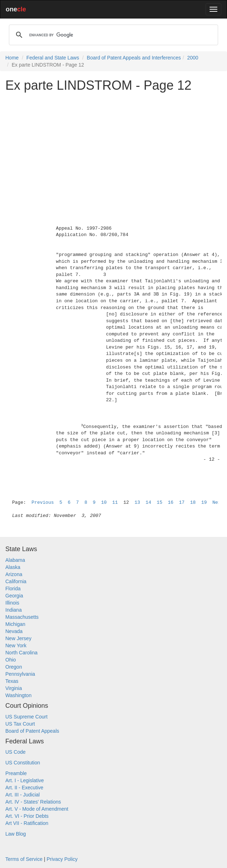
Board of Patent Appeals (32, 731)
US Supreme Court (26, 717)
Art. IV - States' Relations (33, 802)
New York (16, 645)
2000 (193, 58)
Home (12, 58)
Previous (43, 503)
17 (182, 503)
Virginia (14, 688)
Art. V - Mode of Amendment (37, 809)
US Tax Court (20, 724)
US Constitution (23, 763)
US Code (16, 752)
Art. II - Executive (24, 788)
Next (218, 503)
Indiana (14, 610)
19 (204, 503)
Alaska (13, 567)
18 (193, 503)
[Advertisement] (113, 147)
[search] (112, 35)
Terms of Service (24, 859)
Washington (18, 695)
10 (104, 503)
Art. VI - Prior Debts (27, 816)
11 (115, 503)
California (16, 581)
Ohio (11, 660)
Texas (12, 681)
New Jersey (18, 638)
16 (171, 503)
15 (160, 503)
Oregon (14, 667)
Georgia (14, 596)
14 (149, 503)
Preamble (16, 773)
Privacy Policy (62, 859)
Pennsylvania (20, 674)
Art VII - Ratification (27, 823)
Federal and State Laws (53, 58)
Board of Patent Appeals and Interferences (134, 58)
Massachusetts (22, 617)
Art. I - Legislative (25, 780)
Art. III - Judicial (22, 795)
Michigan (15, 624)
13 (137, 503)
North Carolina (21, 653)
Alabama (15, 560)
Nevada (14, 631)
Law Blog (16, 834)
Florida (13, 589)
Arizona (14, 574)
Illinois (12, 603)
